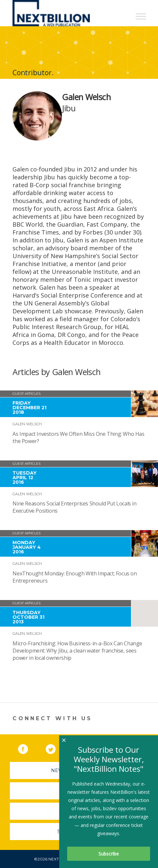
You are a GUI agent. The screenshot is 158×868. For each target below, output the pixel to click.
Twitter (55, 748)
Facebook (28, 748)
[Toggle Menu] (141, 16)
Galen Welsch (27, 424)
